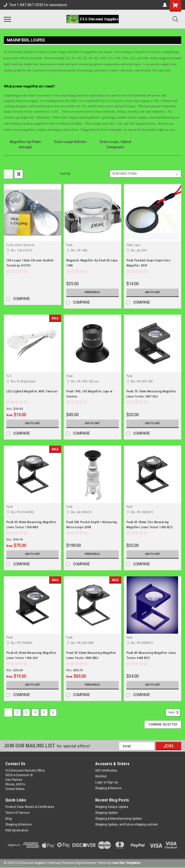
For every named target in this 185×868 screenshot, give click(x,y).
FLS (9, 376)
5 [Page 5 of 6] (44, 712)
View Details (92, 292)
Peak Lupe (133, 245)
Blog (9, 819)
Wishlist (101, 776)
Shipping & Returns (108, 788)
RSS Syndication (17, 830)
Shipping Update (106, 813)
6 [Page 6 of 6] (53, 712)
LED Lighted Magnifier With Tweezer (32, 391)
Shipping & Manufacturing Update (118, 819)
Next (174, 712)
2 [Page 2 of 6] (17, 712)
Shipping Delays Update (112, 807)
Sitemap (54, 863)
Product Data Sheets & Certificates (30, 807)
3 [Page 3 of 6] (26, 712)
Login (99, 782)
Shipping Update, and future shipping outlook (126, 825)
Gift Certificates (106, 771)
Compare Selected (163, 724)
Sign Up (112, 782)
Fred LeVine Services (20, 245)
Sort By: (66, 174)
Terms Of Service (18, 813)
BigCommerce (86, 863)
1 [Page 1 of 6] (8, 712)
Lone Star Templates (126, 863)
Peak (69, 245)
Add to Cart (152, 292)
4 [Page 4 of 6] (35, 712)
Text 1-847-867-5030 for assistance (35, 5)
